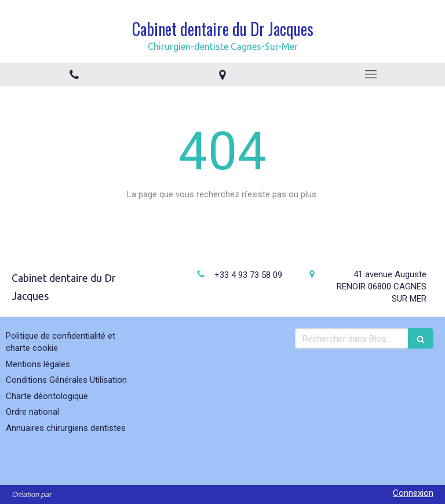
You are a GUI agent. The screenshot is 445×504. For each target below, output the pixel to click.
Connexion (413, 493)
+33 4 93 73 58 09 (248, 275)
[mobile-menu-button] (371, 74)
